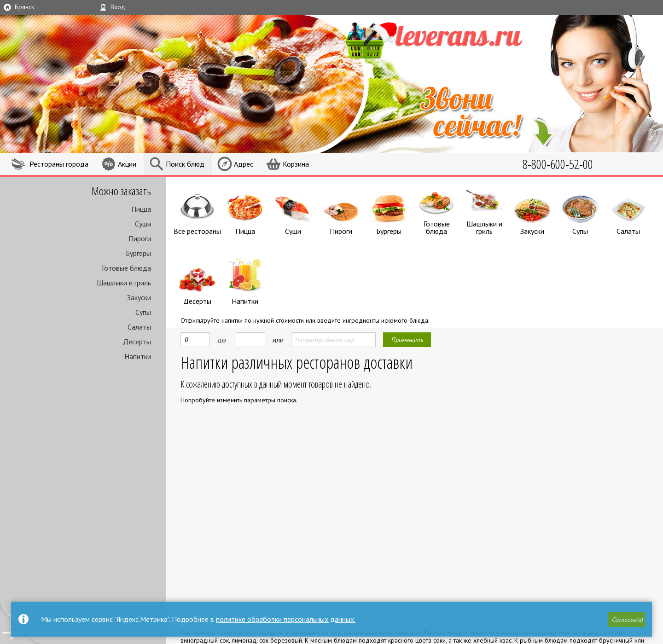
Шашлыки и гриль (124, 283)
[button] (627, 620)
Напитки (138, 356)
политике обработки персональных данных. (286, 619)
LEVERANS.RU (448, 39)
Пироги (140, 238)
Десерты (137, 342)
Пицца (141, 209)
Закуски (139, 297)
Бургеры (138, 253)
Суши (143, 224)
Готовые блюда (126, 268)
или (278, 337)
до (222, 337)
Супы (143, 312)
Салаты (139, 327)
